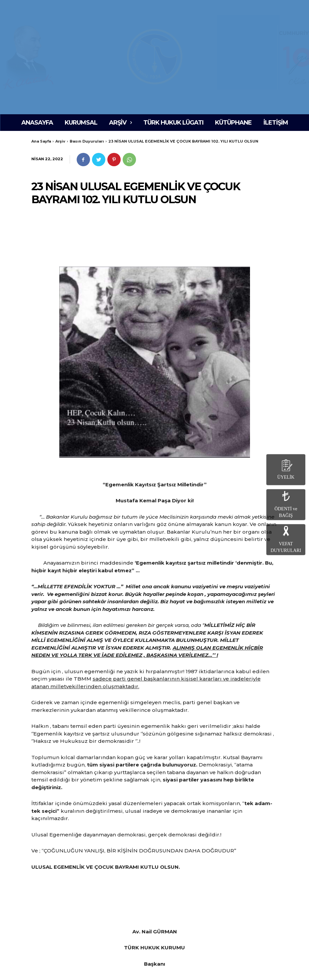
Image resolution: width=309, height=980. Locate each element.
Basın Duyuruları (87, 141)
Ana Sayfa (41, 141)
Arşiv (60, 141)
